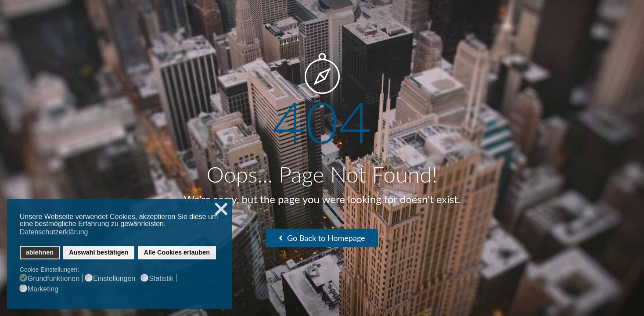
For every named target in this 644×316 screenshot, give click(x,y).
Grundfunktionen (54, 279)
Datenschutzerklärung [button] (54, 232)
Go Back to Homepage (322, 238)
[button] (168, 225)
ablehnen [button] (40, 252)
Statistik (161, 279)
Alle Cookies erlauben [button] (177, 252)
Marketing (43, 289)
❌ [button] (221, 209)
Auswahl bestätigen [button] (99, 252)
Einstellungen (114, 279)
